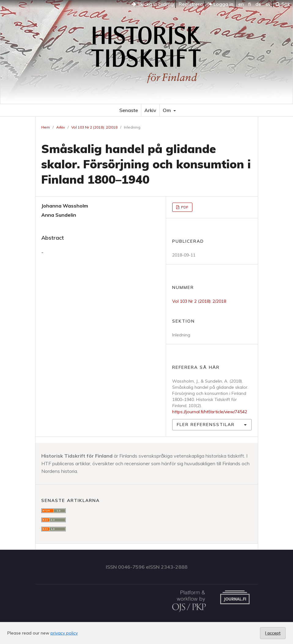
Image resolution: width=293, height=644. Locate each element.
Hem (46, 127)
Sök (283, 4)
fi (250, 4)
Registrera (191, 4)
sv (268, 4)
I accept (273, 633)
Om (167, 110)
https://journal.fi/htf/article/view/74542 (210, 412)
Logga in (221, 4)
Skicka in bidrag (153, 4)
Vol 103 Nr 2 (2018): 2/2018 (94, 127)
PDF (184, 207)
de (258, 4)
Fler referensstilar (206, 425)
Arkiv (150, 110)
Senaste (129, 110)
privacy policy (64, 633)
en (241, 4)
